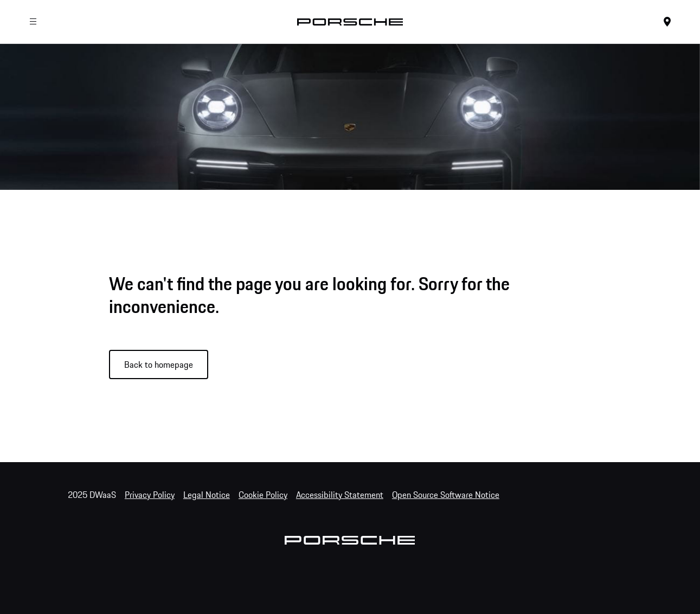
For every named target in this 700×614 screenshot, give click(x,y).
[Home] (350, 22)
